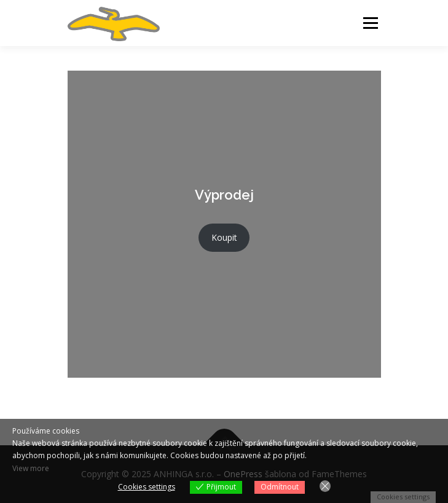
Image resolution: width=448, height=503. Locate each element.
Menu (370, 23)
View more (31, 468)
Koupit (224, 237)
